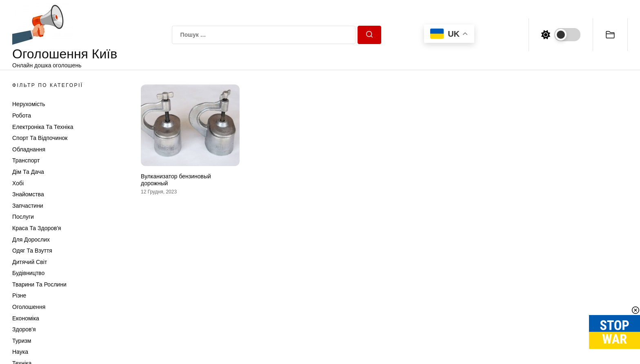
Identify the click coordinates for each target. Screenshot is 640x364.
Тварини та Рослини (39, 284)
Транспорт (26, 160)
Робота (22, 115)
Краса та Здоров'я (37, 228)
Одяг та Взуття (32, 251)
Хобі (18, 183)
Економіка (26, 318)
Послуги (23, 217)
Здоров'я (24, 329)
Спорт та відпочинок (40, 138)
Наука (20, 352)
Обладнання (29, 149)
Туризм (22, 341)
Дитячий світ (30, 262)
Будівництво (28, 273)
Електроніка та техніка (43, 127)
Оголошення (29, 307)
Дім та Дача (28, 172)
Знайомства (28, 194)
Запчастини (28, 206)
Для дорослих (31, 240)
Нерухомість (29, 104)
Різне (19, 295)
